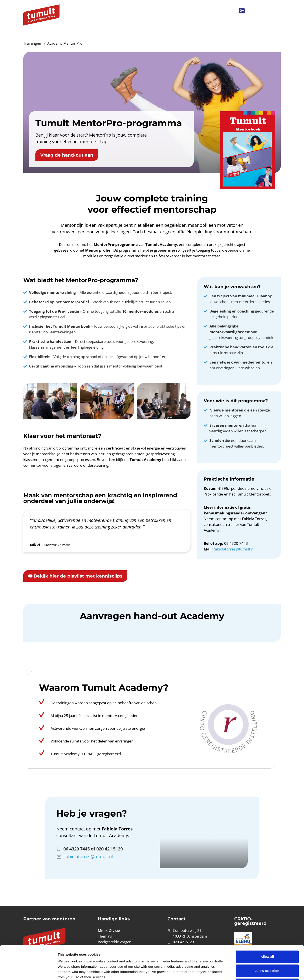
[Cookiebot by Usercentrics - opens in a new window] (28, 971)
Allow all (267, 923)
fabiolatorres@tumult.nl (234, 549)
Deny (267, 951)
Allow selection (267, 937)
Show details (231, 971)
